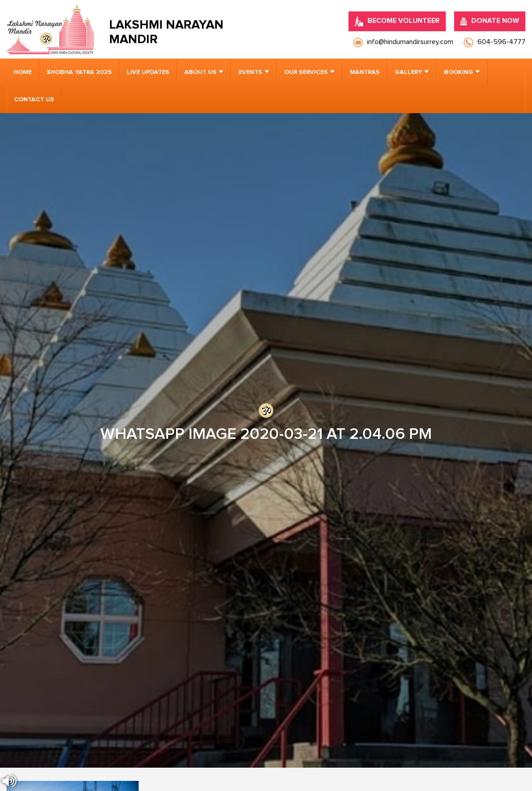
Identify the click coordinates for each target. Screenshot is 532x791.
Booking (459, 72)
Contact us (34, 99)
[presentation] (60, 648)
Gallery (408, 72)
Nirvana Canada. (502, 769)
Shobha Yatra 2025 (79, 72)
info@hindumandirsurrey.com (177, 524)
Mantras (365, 72)
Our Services (306, 72)
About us (200, 72)
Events (250, 72)
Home (23, 72)
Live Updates (148, 72)
